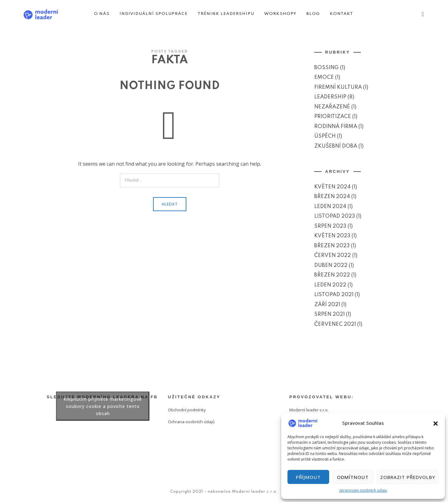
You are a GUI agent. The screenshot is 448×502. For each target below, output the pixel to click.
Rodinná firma (336, 127)
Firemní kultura (338, 87)
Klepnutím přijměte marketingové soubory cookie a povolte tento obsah (103, 406)
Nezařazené (332, 107)
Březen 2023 (332, 246)
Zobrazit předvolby (408, 477)
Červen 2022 (333, 256)
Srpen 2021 (329, 314)
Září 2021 (327, 305)
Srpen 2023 (330, 226)
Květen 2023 (332, 236)
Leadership (330, 97)
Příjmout (308, 477)
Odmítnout (353, 477)
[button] (436, 423)
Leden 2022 (330, 285)
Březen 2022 (332, 275)
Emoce (324, 77)
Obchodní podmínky (187, 410)
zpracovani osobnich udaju (363, 490)
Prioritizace (333, 117)
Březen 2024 (332, 197)
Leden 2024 (330, 207)
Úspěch (325, 136)
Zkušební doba (336, 146)
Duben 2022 (331, 265)
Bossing (327, 68)
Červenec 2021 (335, 324)
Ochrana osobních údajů (191, 422)
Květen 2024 (332, 187)
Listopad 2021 (334, 295)
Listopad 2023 (335, 216)
